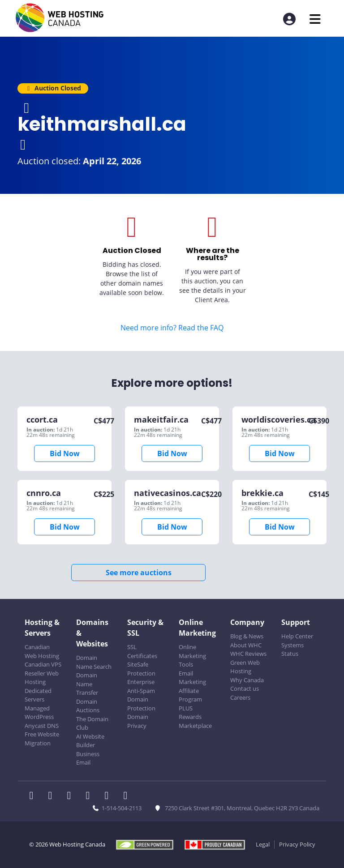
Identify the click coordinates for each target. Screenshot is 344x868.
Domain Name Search (94, 662)
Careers (240, 697)
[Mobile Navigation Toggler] (315, 19)
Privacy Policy (297, 844)
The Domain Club (92, 723)
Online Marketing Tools (192, 656)
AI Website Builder (90, 741)
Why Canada (247, 680)
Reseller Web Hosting (42, 678)
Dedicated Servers (38, 695)
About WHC (246, 645)
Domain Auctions (88, 706)
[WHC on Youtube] (109, 796)
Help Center (297, 636)
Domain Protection (141, 704)
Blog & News (247, 636)
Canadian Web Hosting (42, 651)
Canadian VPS (43, 664)
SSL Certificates (142, 651)
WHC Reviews (248, 654)
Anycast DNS (42, 726)
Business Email (88, 758)
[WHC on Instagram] (90, 796)
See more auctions (139, 573)
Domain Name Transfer (87, 684)
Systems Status (292, 650)
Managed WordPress (39, 713)
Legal (263, 844)
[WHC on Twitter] (53, 796)
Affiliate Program (190, 695)
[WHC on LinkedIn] (72, 796)
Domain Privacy (138, 721)
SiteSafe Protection (141, 669)
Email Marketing (192, 678)
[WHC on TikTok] (127, 796)
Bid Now (65, 453)
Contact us (245, 688)
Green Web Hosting (245, 667)
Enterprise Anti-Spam (141, 686)
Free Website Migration (42, 739)
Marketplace (195, 726)
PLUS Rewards (190, 713)
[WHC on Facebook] (34, 796)
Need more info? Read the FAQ (172, 328)
